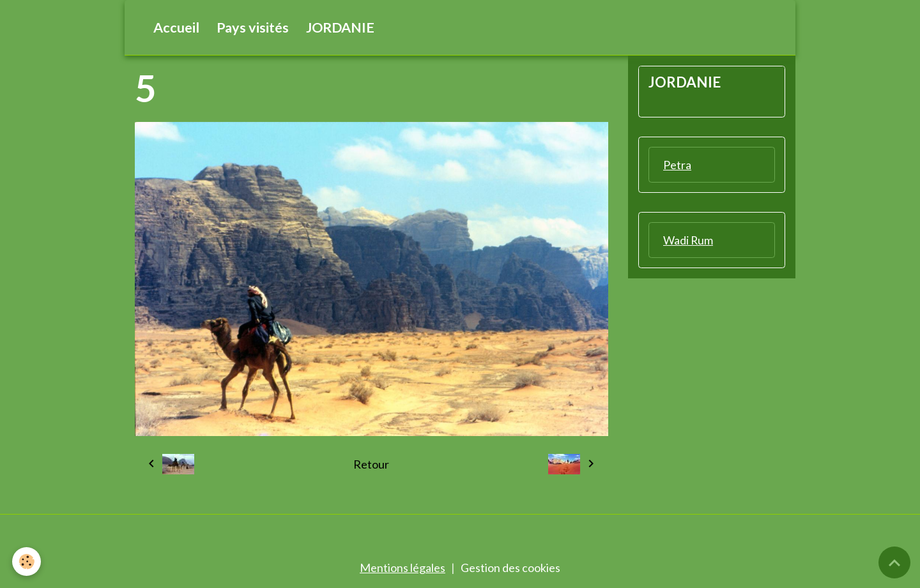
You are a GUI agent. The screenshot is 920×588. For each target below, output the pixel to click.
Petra (677, 165)
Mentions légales (402, 568)
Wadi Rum (688, 240)
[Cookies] (27, 562)
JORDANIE (340, 27)
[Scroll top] (894, 562)
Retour (371, 464)
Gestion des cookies (510, 568)
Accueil (176, 27)
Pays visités (253, 27)
